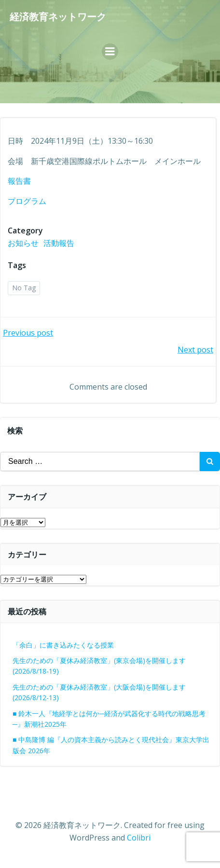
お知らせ (23, 243)
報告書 (19, 181)
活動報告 (59, 243)
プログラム (27, 201)
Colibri (139, 838)
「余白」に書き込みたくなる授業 (63, 645)
